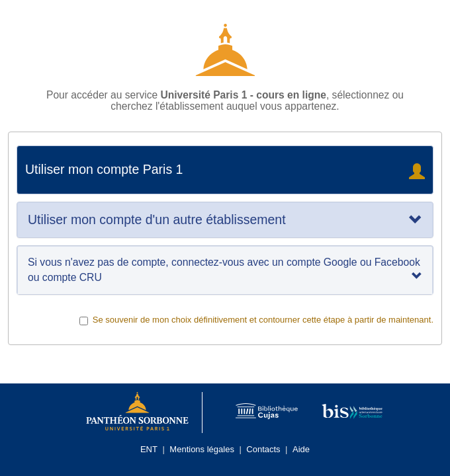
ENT (149, 449)
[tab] (225, 220)
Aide (301, 449)
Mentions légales (202, 449)
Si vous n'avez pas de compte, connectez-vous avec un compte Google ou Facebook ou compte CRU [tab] (225, 269)
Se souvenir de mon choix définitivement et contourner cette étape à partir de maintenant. (256, 320)
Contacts (263, 449)
